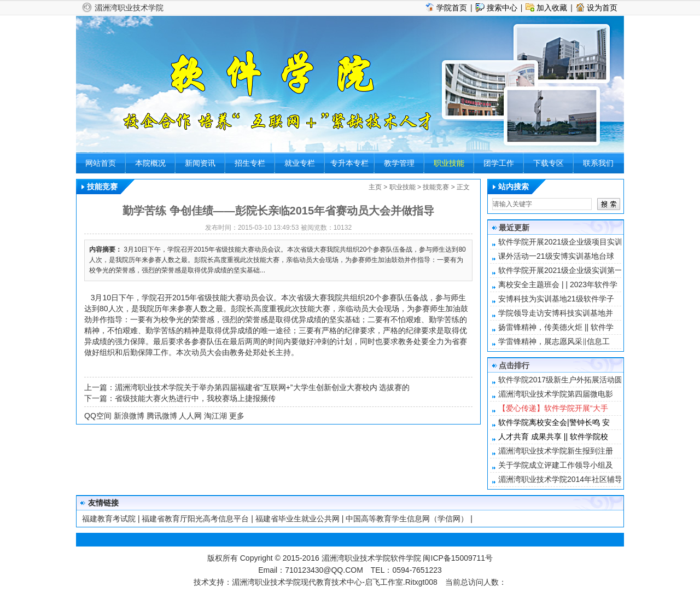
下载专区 (549, 163)
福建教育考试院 (109, 519)
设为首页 (602, 8)
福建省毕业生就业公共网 (297, 519)
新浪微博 (129, 416)
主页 (375, 187)
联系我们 (598, 163)
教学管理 (399, 163)
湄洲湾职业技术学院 (129, 8)
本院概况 (150, 163)
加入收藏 (552, 8)
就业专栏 (300, 163)
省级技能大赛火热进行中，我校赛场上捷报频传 (195, 398)
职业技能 (449, 163)
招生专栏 (250, 163)
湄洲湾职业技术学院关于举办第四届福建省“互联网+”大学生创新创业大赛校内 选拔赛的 (262, 387)
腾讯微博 (162, 416)
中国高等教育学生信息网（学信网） (407, 519)
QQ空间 (98, 416)
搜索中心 (502, 8)
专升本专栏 (349, 163)
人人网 (190, 416)
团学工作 (499, 163)
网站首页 (101, 163)
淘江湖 (215, 416)
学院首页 (452, 8)
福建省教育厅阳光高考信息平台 (195, 519)
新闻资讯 (200, 163)
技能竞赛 (436, 187)
